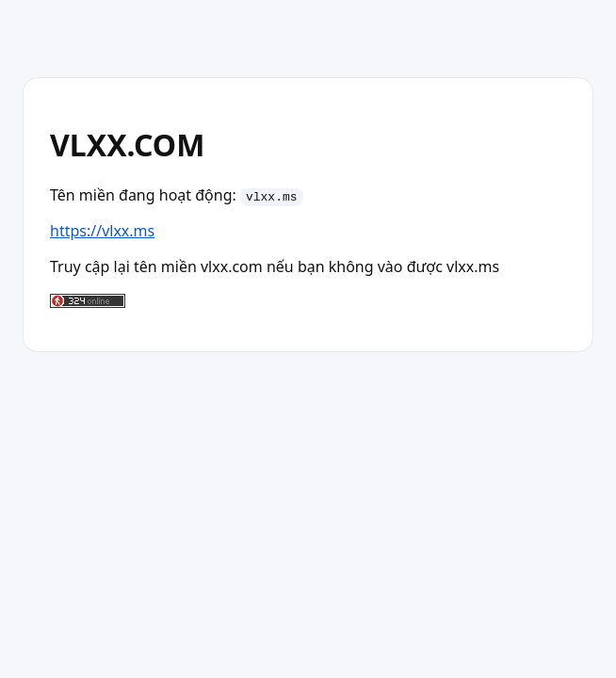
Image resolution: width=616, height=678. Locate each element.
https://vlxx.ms (102, 231)
